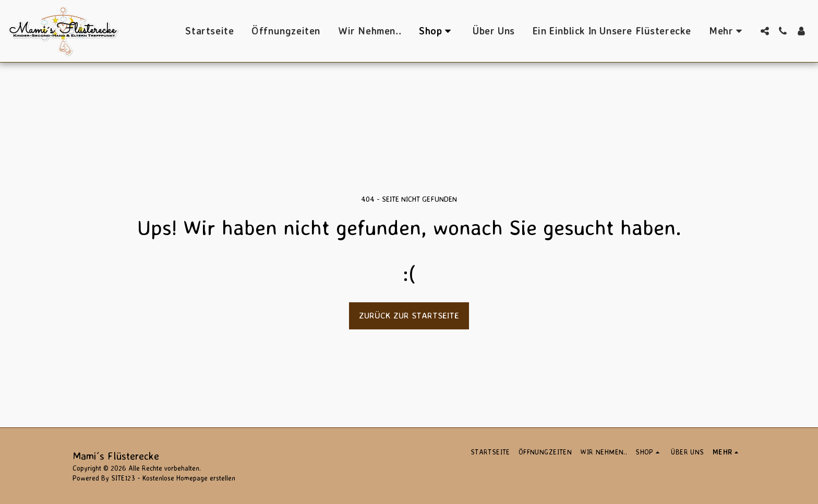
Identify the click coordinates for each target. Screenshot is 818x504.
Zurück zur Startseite (409, 315)
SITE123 (123, 478)
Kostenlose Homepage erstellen (189, 478)
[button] (765, 31)
